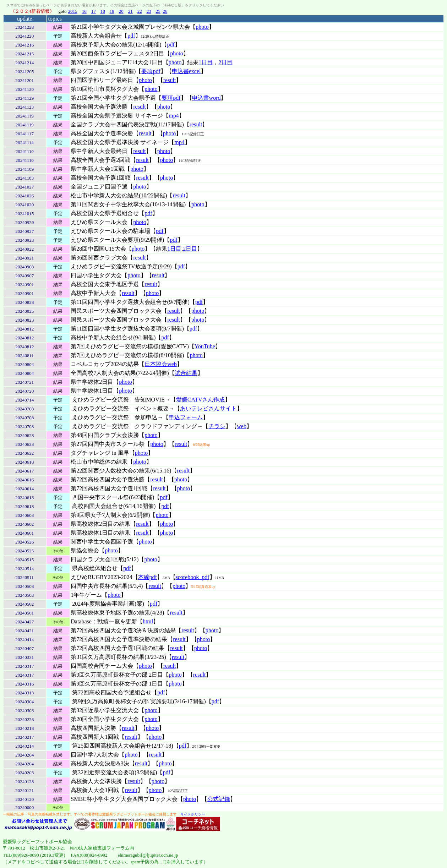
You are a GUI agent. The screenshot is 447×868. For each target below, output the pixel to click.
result (170, 80)
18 (103, 11)
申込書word (206, 98)
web (242, 426)
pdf (131, 36)
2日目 (225, 62)
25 (158, 11)
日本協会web (161, 364)
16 (84, 11)
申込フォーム (186, 417)
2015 (73, 11)
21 (130, 11)
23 (149, 11)
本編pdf (148, 577)
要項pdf (151, 71)
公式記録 (219, 799)
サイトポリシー (193, 814)
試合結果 (186, 373)
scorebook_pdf (193, 577)
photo (202, 27)
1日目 (206, 62)
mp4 (174, 116)
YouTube (205, 346)
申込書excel (186, 71)
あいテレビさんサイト (208, 408)
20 (121, 11)
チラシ (217, 426)
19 (112, 11)
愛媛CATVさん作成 (201, 400)
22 (140, 11)
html (148, 621)
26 (165, 11)
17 (94, 11)
